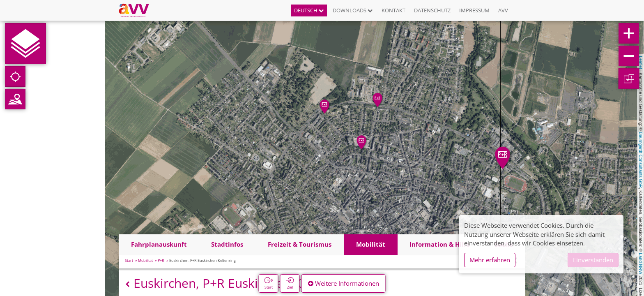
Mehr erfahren (490, 260)
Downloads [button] (353, 10)
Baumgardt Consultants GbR (641, 160)
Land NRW (641, 264)
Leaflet (641, 62)
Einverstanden (593, 260)
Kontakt (393, 10)
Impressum (474, 10)
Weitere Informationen (344, 283)
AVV (503, 10)
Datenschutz (432, 10)
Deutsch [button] (309, 10)
